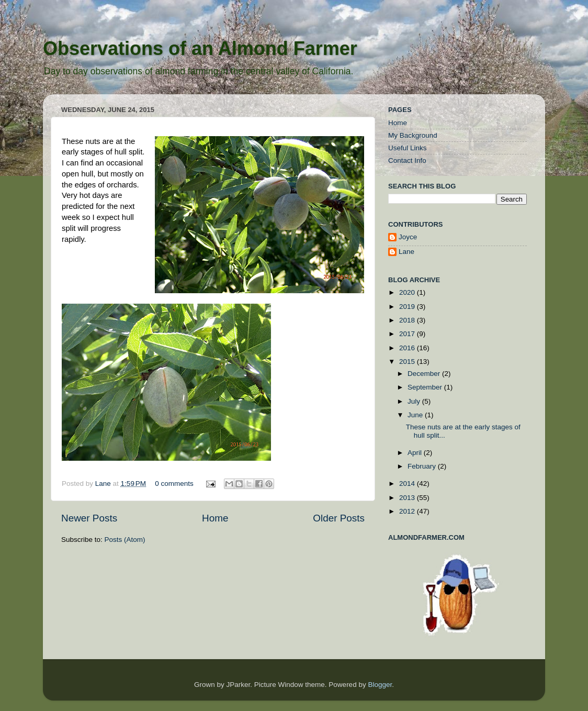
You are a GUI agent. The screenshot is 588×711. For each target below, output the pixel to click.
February (423, 466)
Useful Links (408, 148)
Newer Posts (89, 518)
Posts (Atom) (125, 540)
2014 (408, 484)
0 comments (174, 484)
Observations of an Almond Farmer (200, 48)
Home (215, 518)
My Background (413, 135)
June (416, 415)
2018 (408, 320)
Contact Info (407, 160)
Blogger (380, 685)
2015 (408, 362)
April (416, 453)
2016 (408, 348)
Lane (104, 484)
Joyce (408, 237)
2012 (408, 511)
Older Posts (339, 518)
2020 (408, 292)
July (415, 401)
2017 (408, 334)
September (426, 387)
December (425, 374)
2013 (408, 498)
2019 (408, 307)
